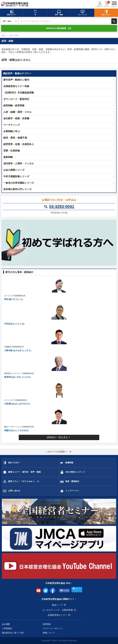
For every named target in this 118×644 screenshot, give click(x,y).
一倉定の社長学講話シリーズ (19, 183)
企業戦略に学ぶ (12, 131)
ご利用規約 (7, 628)
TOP (3, 35)
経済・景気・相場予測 (15, 138)
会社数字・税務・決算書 (16, 118)
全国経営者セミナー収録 (16, 86)
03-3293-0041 (59, 207)
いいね (64, 590)
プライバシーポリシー (53, 628)
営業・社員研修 (12, 151)
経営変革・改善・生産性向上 (19, 144)
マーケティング (12, 125)
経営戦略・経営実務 (14, 105)
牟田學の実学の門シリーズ (17, 189)
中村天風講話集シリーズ (16, 176)
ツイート (77, 590)
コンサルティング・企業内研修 (57, 610)
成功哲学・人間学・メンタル (19, 163)
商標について (49, 633)
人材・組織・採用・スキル (17, 112)
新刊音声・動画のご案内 (16, 80)
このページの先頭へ (59, 452)
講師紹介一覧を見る (59, 437)
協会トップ (57, 605)
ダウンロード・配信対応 (16, 99)
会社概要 (6, 624)
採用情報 (47, 624)
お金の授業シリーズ (14, 170)
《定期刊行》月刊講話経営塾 (19, 93)
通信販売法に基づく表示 (13, 633)
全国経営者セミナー (58, 615)
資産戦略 (8, 157)
